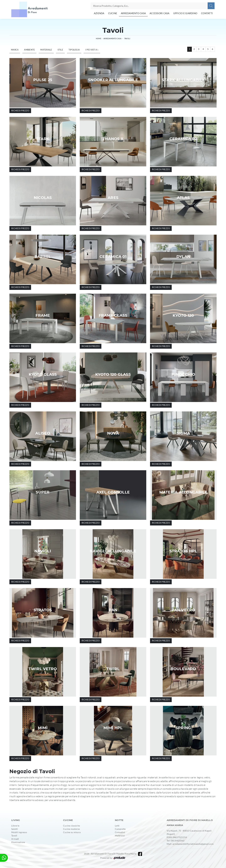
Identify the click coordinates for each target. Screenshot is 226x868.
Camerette (120, 829)
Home (99, 38)
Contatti (207, 13)
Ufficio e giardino (185, 13)
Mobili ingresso (19, 832)
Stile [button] (60, 50)
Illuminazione (18, 842)
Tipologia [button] (74, 50)
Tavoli (127, 38)
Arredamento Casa (133, 13)
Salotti (15, 829)
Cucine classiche (71, 826)
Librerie (15, 826)
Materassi (120, 836)
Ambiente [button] (29, 50)
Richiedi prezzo (20, 111)
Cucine (113, 13)
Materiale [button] (46, 50)
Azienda (99, 13)
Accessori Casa (160, 13)
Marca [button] (15, 50)
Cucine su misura (72, 832)
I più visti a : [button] (92, 50)
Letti (117, 826)
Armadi (15, 839)
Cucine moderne (71, 829)
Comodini (120, 832)
